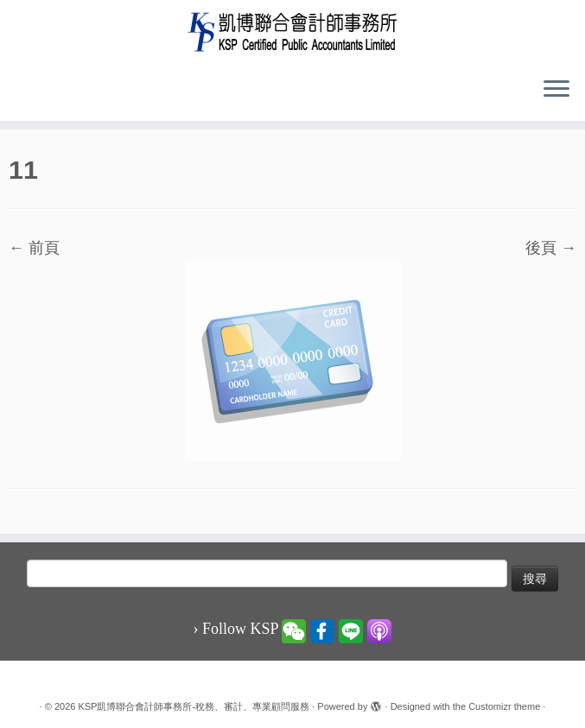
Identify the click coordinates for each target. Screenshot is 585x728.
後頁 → (551, 248)
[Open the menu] (556, 90)
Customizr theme (504, 706)
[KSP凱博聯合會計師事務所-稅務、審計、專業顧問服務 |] (292, 32)
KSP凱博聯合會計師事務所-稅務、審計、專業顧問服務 (194, 706)
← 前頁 (34, 248)
